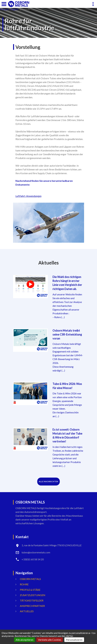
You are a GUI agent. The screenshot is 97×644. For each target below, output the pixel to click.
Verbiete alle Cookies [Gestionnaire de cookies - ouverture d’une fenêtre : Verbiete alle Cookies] (50, 640)
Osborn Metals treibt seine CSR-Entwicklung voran (67, 334)
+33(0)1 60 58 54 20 (33, 559)
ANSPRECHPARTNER (32, 606)
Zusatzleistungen (33, 595)
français (4, 9)
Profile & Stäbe (30, 590)
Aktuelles (27, 611)
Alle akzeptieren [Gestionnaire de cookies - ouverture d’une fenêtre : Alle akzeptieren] (24, 640)
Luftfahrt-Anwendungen (28, 196)
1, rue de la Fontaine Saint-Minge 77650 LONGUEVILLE (52, 545)
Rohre (24, 584)
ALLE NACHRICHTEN (48, 481)
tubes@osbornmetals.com (36, 552)
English (14, 9)
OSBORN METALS (30, 579)
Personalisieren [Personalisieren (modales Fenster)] (74, 640)
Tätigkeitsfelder (32, 600)
